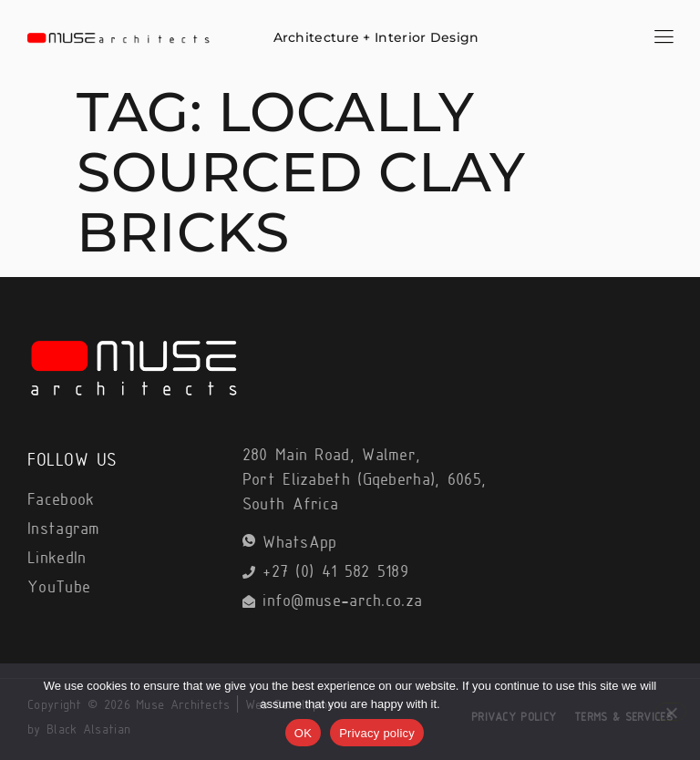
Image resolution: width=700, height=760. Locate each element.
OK (303, 733)
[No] (671, 712)
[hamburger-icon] (664, 39)
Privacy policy (377, 733)
